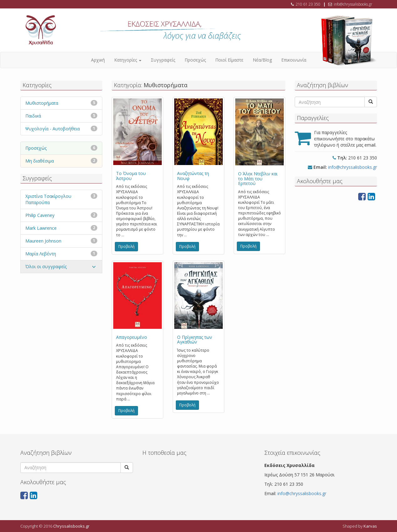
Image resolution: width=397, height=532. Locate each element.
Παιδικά (33, 116)
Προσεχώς (195, 60)
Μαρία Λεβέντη (41, 254)
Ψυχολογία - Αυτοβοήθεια (53, 129)
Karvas (370, 526)
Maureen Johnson (43, 241)
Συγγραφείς (163, 60)
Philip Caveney (40, 215)
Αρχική (98, 60)
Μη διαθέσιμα (40, 161)
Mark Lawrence (41, 228)
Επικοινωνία (294, 60)
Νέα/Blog (262, 60)
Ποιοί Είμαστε (229, 60)
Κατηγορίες (128, 60)
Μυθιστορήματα (42, 103)
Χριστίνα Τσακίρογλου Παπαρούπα (48, 199)
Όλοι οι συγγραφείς (46, 266)
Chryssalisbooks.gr (71, 526)
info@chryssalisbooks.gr (353, 4)
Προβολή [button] (126, 246)
